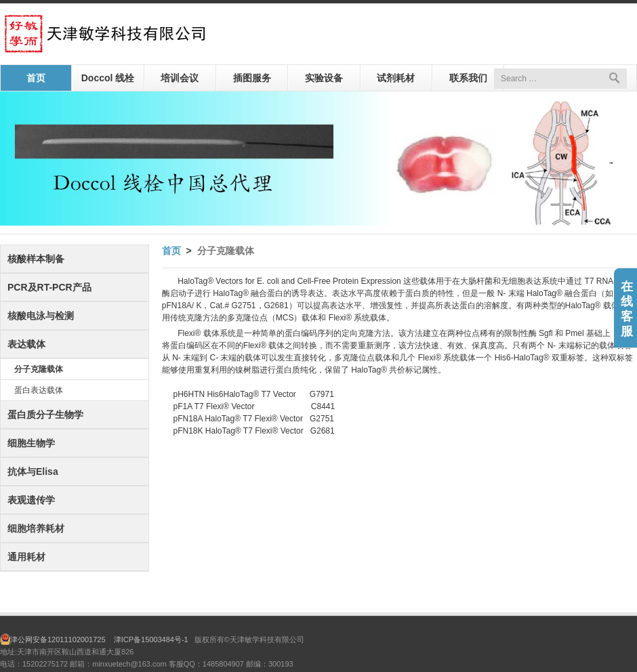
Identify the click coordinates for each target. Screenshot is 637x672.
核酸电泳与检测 (41, 316)
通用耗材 (26, 557)
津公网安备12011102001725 (62, 639)
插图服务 (252, 78)
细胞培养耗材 (36, 528)
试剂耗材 (396, 78)
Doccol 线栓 (108, 78)
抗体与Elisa (33, 471)
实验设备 (324, 78)
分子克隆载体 (39, 369)
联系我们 (468, 78)
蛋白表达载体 (39, 390)
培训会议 (180, 78)
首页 (36, 78)
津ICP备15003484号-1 (151, 639)
